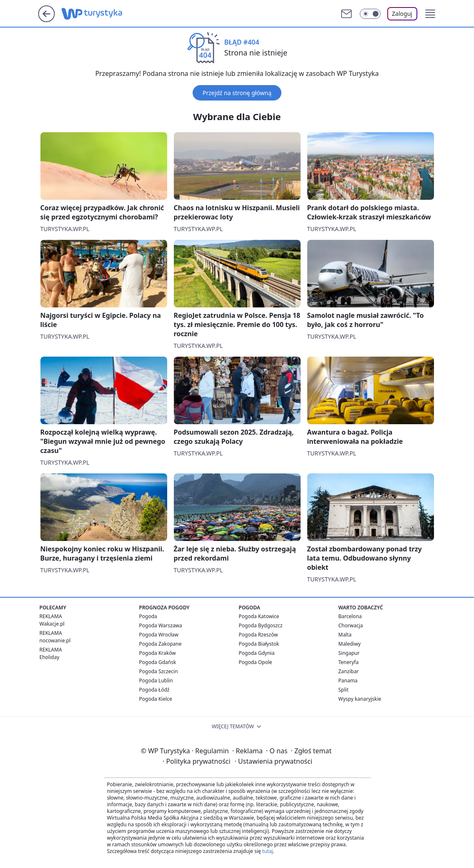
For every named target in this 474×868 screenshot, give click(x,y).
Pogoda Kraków (158, 653)
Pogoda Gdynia (257, 653)
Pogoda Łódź (154, 690)
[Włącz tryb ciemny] (370, 14)
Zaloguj (402, 14)
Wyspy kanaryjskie (360, 699)
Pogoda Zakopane (161, 644)
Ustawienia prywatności (273, 761)
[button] (430, 14)
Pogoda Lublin (156, 681)
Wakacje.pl (52, 624)
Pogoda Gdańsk (158, 662)
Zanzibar (349, 671)
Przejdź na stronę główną (237, 93)
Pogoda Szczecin (159, 671)
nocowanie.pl (55, 640)
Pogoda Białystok (259, 644)
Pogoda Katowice (259, 616)
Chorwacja (351, 625)
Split (344, 690)
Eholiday (50, 657)
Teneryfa (349, 662)
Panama (348, 681)
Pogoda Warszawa (161, 625)
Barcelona (350, 616)
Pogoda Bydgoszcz (261, 625)
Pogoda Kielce (156, 699)
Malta (345, 635)
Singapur (349, 653)
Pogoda (148, 616)
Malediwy (350, 644)
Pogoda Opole (256, 662)
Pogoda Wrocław (159, 635)
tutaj (268, 851)
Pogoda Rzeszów (258, 635)
